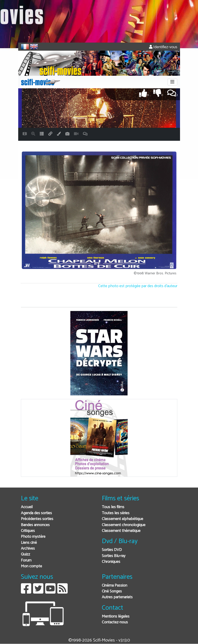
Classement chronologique (124, 525)
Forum (26, 561)
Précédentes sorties (37, 519)
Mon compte (31, 566)
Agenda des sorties (36, 513)
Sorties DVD (112, 550)
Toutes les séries (116, 513)
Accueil (27, 507)
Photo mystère (33, 537)
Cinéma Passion (115, 586)
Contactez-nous (115, 622)
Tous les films (113, 507)
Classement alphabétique (122, 519)
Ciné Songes (112, 591)
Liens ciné (29, 543)
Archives (28, 549)
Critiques (28, 531)
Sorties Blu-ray (114, 556)
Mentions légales (116, 617)
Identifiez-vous (163, 47)
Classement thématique (121, 531)
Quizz (26, 554)
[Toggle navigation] (172, 82)
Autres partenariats (117, 597)
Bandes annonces (35, 525)
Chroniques (111, 562)
